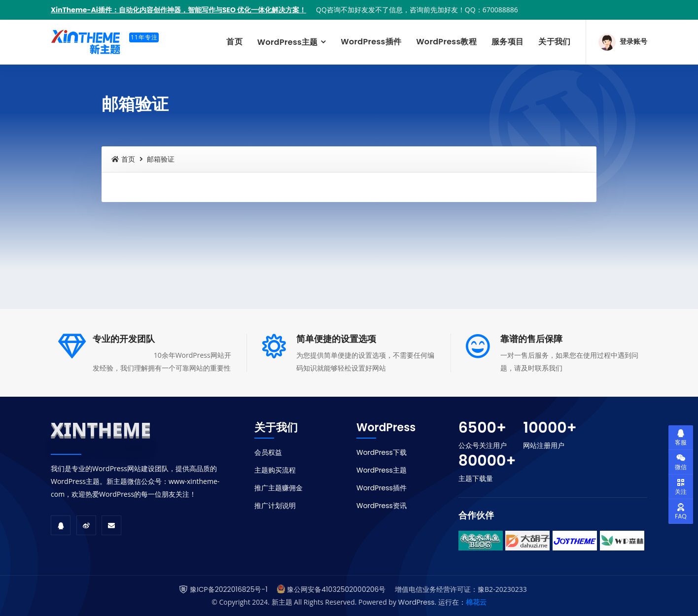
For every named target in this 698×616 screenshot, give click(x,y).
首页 (234, 42)
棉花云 (476, 602)
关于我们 (554, 42)
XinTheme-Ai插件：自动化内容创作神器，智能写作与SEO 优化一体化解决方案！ (178, 10)
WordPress (417, 602)
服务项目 (507, 42)
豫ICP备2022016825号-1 (228, 589)
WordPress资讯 (382, 506)
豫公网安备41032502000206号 (336, 589)
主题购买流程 (275, 470)
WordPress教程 (446, 42)
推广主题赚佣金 (279, 488)
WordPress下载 (382, 452)
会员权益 (268, 452)
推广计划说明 (275, 506)
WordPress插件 (371, 42)
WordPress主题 (289, 42)
